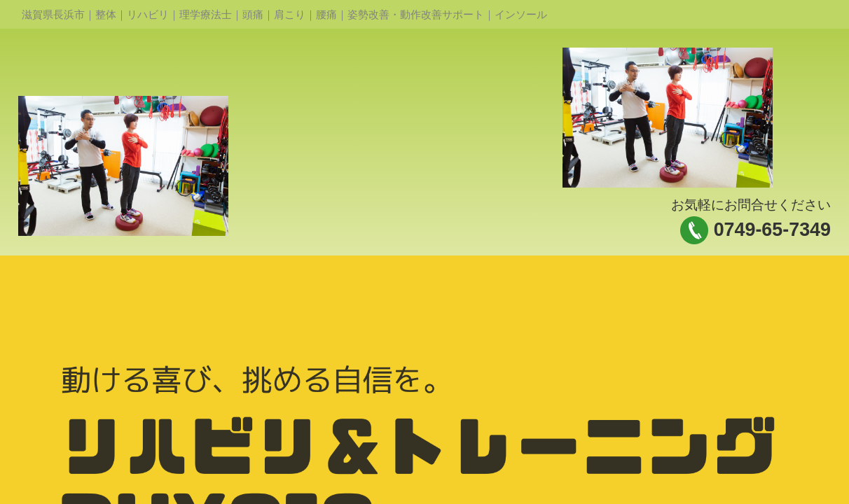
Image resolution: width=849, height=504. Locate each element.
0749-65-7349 (772, 230)
